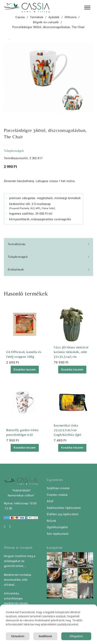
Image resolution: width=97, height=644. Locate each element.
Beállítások (45, 636)
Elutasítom (18, 636)
